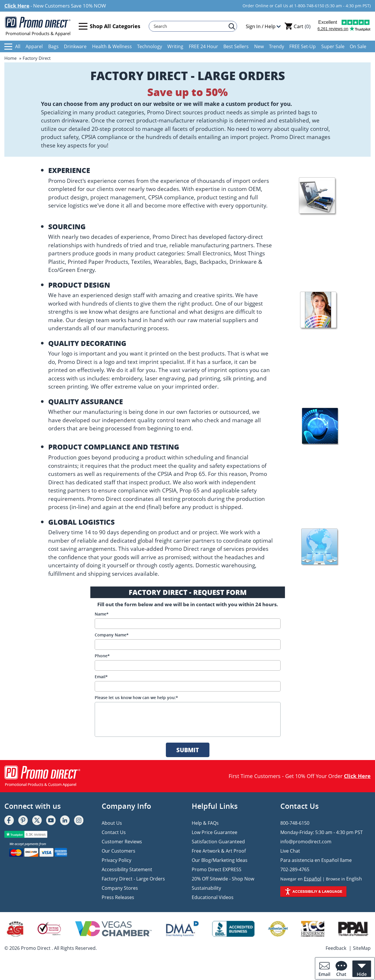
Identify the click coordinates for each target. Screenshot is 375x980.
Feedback (336, 948)
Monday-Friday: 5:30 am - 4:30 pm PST (322, 832)
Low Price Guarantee (215, 832)
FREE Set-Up (303, 46)
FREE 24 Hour (203, 46)
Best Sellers (236, 46)
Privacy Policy (116, 860)
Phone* (102, 656)
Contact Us (114, 832)
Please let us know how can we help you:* (136, 697)
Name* (102, 614)
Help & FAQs (205, 823)
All (12, 46)
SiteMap (362, 948)
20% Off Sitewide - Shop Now (223, 879)
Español (313, 879)
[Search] (190, 26)
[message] (188, 719)
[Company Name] (188, 645)
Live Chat (290, 851)
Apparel (34, 46)
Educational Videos (213, 897)
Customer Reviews (122, 842)
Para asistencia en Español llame (316, 860)
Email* (101, 677)
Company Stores (120, 888)
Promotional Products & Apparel (38, 26)
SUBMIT (188, 750)
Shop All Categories (110, 26)
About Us (112, 823)
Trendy (277, 46)
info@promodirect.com (306, 842)
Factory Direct (37, 58)
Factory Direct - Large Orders (133, 879)
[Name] (188, 624)
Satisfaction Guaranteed (218, 842)
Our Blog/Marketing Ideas (220, 860)
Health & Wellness (112, 46)
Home (10, 58)
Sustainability (206, 888)
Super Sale (333, 46)
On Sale (358, 46)
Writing (175, 46)
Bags (53, 46)
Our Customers (119, 851)
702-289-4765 (295, 869)
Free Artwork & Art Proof (219, 851)
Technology (150, 46)
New (259, 46)
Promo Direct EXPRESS (217, 869)
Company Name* (112, 635)
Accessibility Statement (127, 869)
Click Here (17, 6)
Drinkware (75, 46)
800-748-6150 (295, 823)
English (354, 879)
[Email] (188, 686)
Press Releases (118, 897)
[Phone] (188, 665)
